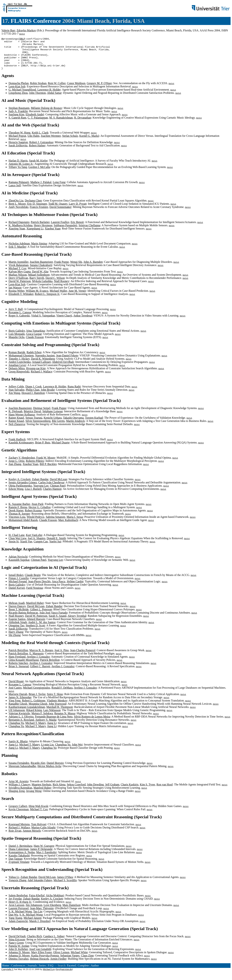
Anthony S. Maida (46, 726)
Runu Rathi (74, 393)
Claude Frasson (35, 344)
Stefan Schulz (70, 142)
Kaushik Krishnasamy (21, 449)
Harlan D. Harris (18, 167)
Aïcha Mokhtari (55, 902)
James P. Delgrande (41, 855)
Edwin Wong (16, 495)
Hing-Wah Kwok (38, 812)
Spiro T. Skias (55, 700)
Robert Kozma (33, 517)
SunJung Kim (16, 121)
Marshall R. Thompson (60, 713)
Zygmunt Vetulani (19, 868)
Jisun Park (37, 510)
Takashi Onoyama (73, 424)
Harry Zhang (16, 638)
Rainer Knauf (16, 424)
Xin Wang (14, 399)
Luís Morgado (17, 340)
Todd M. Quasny (58, 210)
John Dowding (95, 791)
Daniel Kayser (17, 594)
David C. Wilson (55, 284)
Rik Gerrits (58, 427)
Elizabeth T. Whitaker (21, 300)
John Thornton (37, 99)
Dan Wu (13, 921)
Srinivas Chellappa (89, 232)
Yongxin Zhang (17, 887)
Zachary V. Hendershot (22, 464)
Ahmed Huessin (36, 625)
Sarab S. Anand (58, 622)
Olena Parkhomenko (20, 492)
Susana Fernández (19, 769)
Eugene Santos (17, 625)
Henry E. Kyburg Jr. (20, 908)
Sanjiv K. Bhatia (18, 748)
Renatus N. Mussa (65, 720)
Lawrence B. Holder (49, 96)
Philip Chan (33, 396)
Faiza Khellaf (37, 902)
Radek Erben (34, 359)
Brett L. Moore (17, 210)
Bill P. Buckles (48, 470)
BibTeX (22, 34)
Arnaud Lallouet (41, 368)
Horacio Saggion (18, 149)
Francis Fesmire (39, 213)
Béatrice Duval (32, 418)
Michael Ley (49, 976)
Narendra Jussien (45, 362)
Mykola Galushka (42, 288)
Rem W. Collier (57, 90)
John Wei (77, 751)
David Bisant (16, 688)
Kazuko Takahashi (19, 862)
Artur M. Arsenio (18, 788)
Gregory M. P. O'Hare (99, 90)
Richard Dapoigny (19, 229)
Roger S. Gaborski (19, 322)
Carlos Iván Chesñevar (51, 489)
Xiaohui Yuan (53, 235)
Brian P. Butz (43, 449)
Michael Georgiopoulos (36, 694)
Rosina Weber (16, 297)
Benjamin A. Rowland (21, 726)
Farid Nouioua (35, 594)
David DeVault (17, 943)
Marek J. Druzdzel (40, 927)
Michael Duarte (61, 449)
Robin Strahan (38, 90)
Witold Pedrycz (35, 523)
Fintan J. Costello (19, 585)
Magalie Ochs (16, 344)
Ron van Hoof (165, 791)
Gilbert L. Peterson (41, 616)
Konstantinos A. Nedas (22, 859)
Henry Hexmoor (43, 232)
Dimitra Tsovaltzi (19, 965)
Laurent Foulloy (60, 229)
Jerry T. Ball (16, 316)
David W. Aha (40, 278)
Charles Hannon (52, 495)
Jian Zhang (15, 470)
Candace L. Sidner (54, 943)
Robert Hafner (37, 152)
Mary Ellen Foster (42, 959)
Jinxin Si (14, 548)
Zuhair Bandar (40, 486)
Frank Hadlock (17, 446)
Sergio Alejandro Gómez (23, 489)
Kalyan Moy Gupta (20, 278)
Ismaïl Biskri (16, 581)
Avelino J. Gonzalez (38, 663)
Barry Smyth (37, 284)
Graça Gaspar (34, 340)
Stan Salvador (16, 396)
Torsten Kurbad (94, 424)
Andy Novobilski (18, 213)
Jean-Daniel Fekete (67, 362)
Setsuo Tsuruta (34, 424)
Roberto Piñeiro (35, 467)
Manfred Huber (35, 609)
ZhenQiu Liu (16, 207)
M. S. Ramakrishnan (61, 124)
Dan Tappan (15, 865)
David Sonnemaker (60, 213)
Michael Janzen (32, 924)
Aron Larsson (16, 911)
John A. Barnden (93, 268)
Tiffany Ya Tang (18, 173)
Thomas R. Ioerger (19, 520)
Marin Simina (39, 250)
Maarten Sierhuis (41, 791)
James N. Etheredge (20, 704)
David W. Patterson (20, 288)
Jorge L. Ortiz (16, 467)
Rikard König (34, 717)
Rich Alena (59, 791)
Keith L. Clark (40, 139)
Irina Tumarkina (36, 337)
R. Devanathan (83, 124)
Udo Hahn (33, 142)
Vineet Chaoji (64, 322)
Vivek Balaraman (18, 271)
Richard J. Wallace (42, 378)
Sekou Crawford (76, 791)
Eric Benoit (77, 229)
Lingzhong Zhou (18, 99)
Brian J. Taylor (37, 700)
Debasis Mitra (17, 375)
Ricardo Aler (38, 769)
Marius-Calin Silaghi (43, 834)
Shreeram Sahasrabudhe (22, 773)
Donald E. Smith (56, 545)
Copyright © (7, 976)
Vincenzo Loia (17, 523)
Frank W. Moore (46, 464)
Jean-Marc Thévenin (42, 915)
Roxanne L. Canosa (20, 319)
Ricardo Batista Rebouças (23, 619)
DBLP (22, 39)
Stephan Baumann (19, 114)
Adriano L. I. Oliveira (21, 723)
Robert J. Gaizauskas (41, 149)
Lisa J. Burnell (33, 495)
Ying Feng (15, 707)
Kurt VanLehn (34, 541)
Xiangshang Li (35, 235)
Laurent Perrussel (19, 915)
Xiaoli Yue (26, 548)
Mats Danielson (71, 911)
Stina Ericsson (17, 946)
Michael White (79, 959)
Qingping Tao (16, 632)
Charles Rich (35, 943)
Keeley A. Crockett (20, 486)
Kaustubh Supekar (19, 566)
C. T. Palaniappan (38, 124)
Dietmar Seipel (42, 414)
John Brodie (48, 396)
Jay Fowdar (15, 905)
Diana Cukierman (19, 855)
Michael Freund (18, 588)
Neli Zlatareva (17, 431)
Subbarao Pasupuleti (66, 232)
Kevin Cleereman (19, 816)
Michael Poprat (17, 142)
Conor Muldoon (76, 90)
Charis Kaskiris (130, 791)
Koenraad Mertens (19, 831)
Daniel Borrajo (55, 769)
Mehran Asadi (17, 609)
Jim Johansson (34, 911)
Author (95, 972)
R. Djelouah (15, 418)
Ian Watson (15, 294)
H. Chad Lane (16, 541)
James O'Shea (65, 883)
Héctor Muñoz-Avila (49, 773)
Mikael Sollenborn (39, 281)
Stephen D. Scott (35, 632)
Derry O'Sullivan (18, 284)
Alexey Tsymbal (77, 622)
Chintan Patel (58, 492)
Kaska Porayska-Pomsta (45, 962)
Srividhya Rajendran (20, 794)
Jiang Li (52, 729)
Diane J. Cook (33, 393)
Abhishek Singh (18, 629)
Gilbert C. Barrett (40, 673)
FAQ (51, 972)
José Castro (15, 694)
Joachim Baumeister (41, 268)
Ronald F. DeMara (62, 694)
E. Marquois (36, 660)
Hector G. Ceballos (39, 514)
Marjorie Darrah (18, 700)
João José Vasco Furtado (53, 619)
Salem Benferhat (18, 902)
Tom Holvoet (39, 831)
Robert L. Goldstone (34, 707)
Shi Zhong (15, 641)
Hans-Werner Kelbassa (22, 421)
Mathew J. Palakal (41, 189)
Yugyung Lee (41, 492)
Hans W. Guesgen (44, 852)
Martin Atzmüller (18, 268)
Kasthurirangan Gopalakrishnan (27, 713)
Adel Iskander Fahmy (40, 887)
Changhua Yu (16, 729)
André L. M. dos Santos (42, 629)
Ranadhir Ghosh (18, 710)
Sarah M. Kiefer (38, 167)
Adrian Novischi (18, 563)
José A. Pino (62, 657)
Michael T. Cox (17, 275)
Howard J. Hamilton (33, 399)
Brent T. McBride (19, 616)
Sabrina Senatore (56, 523)
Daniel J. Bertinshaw (20, 852)
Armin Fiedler (58, 965)
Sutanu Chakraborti (41, 271)
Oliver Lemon (61, 959)
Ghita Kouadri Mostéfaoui (24, 666)
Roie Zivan (15, 837)
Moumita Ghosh (38, 710)
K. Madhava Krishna (21, 232)
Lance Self (15, 192)
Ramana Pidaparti (19, 189)
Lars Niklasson (52, 717)
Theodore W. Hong (19, 139)
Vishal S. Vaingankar (43, 322)
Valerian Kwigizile (19, 720)
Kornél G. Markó (89, 142)
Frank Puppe (61, 268)
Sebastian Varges (70, 962)
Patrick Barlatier (40, 229)
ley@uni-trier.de (64, 976)
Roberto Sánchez (18, 669)
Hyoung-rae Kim (36, 375)
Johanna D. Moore (19, 959)
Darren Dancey (17, 613)
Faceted (71, 972)
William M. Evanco (37, 297)
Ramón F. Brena (18, 514)
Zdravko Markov (26, 30)
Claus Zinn (87, 962)
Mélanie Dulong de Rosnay (47, 114)
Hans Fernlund (17, 663)
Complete (83, 972)
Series (42, 972)
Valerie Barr (8, 30)
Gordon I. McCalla (39, 173)
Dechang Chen (33, 207)
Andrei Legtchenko (20, 368)
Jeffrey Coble (16, 393)
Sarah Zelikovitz (18, 152)
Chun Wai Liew (17, 545)
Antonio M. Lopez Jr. (21, 170)
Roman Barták (17, 359)
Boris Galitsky (17, 337)
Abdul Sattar (54, 99)
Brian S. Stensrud (19, 673)
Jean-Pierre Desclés (39, 588)
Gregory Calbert (18, 812)
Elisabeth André (35, 121)
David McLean (58, 486)
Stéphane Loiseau (53, 418)
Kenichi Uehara (53, 424)
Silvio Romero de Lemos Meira (92, 723)
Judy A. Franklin (18, 118)
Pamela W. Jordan (19, 952)
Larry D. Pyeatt (78, 210)
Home (6, 972)
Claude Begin (33, 581)
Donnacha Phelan (19, 90)
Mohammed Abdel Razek (23, 526)
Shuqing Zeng (17, 797)
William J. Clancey (19, 791)
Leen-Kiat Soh (17, 93)
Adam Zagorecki (18, 927)
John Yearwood (58, 710)
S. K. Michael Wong (20, 918)
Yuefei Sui (55, 548)
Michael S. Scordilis (65, 887)
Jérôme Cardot (75, 588)
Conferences (18, 972)
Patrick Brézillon (18, 657)
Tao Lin (38, 918)
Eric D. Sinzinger (37, 210)
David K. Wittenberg (43, 365)
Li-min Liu (47, 751)
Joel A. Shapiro (37, 545)
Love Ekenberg (52, 911)
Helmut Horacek (39, 965)
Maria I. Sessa (75, 523)
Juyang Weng (34, 797)
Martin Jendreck (75, 427)
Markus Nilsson (18, 281)
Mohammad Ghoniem (21, 362)
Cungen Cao (41, 548)
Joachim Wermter (51, 142)
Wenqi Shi (76, 268)
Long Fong (59, 189)
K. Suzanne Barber (19, 510)
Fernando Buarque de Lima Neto (54, 723)
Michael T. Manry (35, 729)
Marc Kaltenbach (68, 526)
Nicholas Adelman (19, 250)
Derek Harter (16, 517)
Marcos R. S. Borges (41, 657)
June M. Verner (77, 297)
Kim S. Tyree (147, 791)
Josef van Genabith (40, 955)
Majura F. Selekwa (42, 720)
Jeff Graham (112, 791)
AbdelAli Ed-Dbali (63, 368)
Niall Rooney (62, 288)
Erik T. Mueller (17, 253)
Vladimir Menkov (57, 707)
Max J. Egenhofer (46, 859)
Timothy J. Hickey (19, 365)
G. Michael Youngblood (22, 96)
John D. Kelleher (18, 955)
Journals (32, 972)
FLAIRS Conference (36, 21)
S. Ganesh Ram (17, 124)
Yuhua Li (14, 883)
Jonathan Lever (17, 372)
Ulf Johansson (17, 717)
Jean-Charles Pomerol (83, 657)
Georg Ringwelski (19, 378)
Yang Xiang (15, 924)
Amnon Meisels (32, 837)
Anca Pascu (59, 588)
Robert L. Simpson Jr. (47, 300)
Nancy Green (16, 949)
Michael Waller (58, 297)
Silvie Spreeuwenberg (38, 427)
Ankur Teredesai (83, 322)
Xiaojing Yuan (17, 235)
